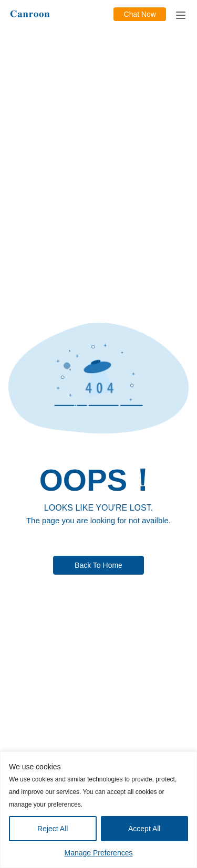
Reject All (53, 829)
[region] (98, 810)
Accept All (144, 829)
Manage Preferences (99, 853)
